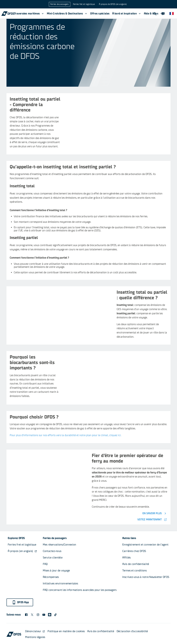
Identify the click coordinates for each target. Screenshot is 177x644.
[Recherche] (155, 14)
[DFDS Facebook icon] (26, 615)
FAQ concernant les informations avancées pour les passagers (80, 590)
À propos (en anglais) (22, 551)
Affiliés (127, 558)
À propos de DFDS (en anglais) (113, 4)
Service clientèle (53, 558)
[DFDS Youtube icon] (44, 615)
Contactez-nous (52, 551)
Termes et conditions (135, 571)
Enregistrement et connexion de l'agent (145, 545)
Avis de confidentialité (136, 564)
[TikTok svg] (55, 615)
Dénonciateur (35, 631)
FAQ (45, 564)
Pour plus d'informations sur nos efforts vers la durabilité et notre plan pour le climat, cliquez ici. (66, 435)
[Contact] (163, 14)
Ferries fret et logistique (84, 4)
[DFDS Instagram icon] (38, 615)
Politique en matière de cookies (66, 631)
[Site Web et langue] (171, 14)
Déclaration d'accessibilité (132, 631)
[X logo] (32, 615)
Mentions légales (35, 637)
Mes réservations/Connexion (60, 545)
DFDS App (20, 602)
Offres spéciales (100, 14)
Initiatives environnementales (60, 583)
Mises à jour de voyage (56, 571)
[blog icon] (50, 615)
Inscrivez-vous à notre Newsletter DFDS (146, 577)
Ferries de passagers (60, 4)
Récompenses (51, 577)
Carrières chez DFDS (134, 551)
